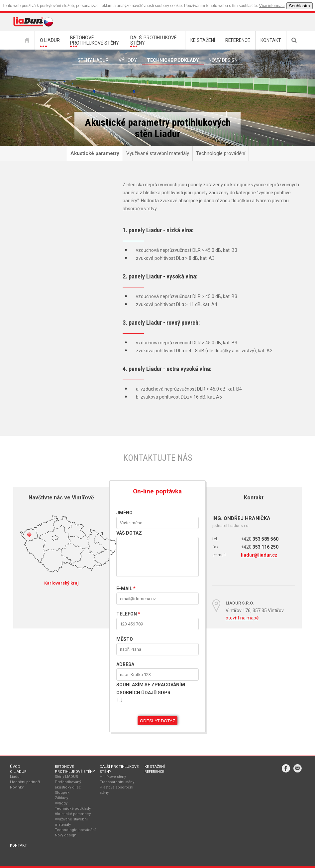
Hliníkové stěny (113, 777)
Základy (61, 798)
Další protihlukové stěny (119, 769)
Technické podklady (173, 60)
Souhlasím (300, 6)
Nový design (66, 835)
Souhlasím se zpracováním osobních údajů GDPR (151, 689)
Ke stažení (155, 767)
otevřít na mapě (242, 618)
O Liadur (18, 772)
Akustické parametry (95, 153)
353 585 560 (260, 539)
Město (125, 639)
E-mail (126, 589)
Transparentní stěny (117, 782)
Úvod (15, 767)
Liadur (15, 777)
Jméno (124, 513)
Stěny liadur (93, 60)
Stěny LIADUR (66, 777)
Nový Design (223, 60)
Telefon (128, 614)
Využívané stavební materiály (158, 153)
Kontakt (18, 846)
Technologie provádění (221, 153)
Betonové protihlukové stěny (75, 769)
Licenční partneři (25, 782)
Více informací (272, 6)
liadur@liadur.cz (259, 555)
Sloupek (62, 793)
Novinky (17, 787)
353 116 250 (260, 547)
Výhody (128, 60)
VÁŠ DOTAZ (129, 533)
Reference (154, 772)
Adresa (125, 664)
